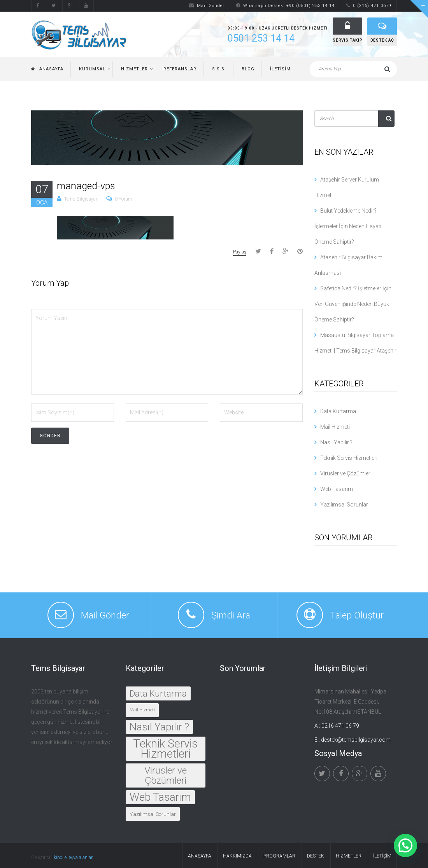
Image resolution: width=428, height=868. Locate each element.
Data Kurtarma (338, 411)
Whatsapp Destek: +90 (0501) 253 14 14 (285, 6)
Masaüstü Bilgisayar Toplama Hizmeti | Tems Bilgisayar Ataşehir (355, 343)
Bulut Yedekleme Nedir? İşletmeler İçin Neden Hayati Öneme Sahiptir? (348, 226)
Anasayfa (47, 69)
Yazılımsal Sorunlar (344, 505)
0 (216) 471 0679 (369, 6)
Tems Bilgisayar (81, 199)
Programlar (279, 856)
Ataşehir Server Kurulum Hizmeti (347, 187)
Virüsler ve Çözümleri (346, 473)
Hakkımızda (237, 856)
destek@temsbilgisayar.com (356, 740)
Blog (248, 69)
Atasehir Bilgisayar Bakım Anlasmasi (348, 265)
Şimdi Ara (231, 615)
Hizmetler (134, 69)
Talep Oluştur (357, 615)
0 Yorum (124, 199)
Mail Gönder (207, 6)
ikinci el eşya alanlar (73, 858)
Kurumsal (92, 69)
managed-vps (86, 186)
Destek (316, 856)
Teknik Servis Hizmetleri (349, 458)
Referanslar (180, 69)
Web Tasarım (337, 489)
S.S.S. (219, 69)
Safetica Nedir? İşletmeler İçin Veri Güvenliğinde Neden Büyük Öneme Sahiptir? (353, 304)
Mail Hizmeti (335, 427)
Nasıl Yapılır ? (336, 442)
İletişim (280, 69)
